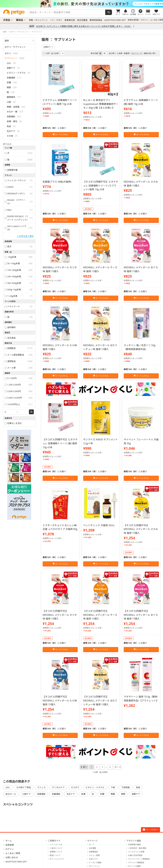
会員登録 (10, 845)
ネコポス (75, 787)
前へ (85, 767)
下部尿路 (125, 787)
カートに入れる (60, 135)
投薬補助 (41, 794)
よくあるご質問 (157, 20)
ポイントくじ (94, 866)
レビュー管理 (94, 855)
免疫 (138, 787)
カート (92, 845)
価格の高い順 (149, 53)
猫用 (7, 41)
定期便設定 (93, 852)
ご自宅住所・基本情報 (137, 848)
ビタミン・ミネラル (95, 787)
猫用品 (20, 20)
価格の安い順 (137, 53)
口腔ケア (27, 794)
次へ (116, 767)
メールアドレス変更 (136, 852)
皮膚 (83, 794)
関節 (123, 794)
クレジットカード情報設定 (139, 859)
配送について (55, 855)
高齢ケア (136, 794)
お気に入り (93, 859)
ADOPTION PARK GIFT (115, 20)
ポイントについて (57, 859)
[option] (81, 4)
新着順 (127, 53)
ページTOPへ (150, 830)
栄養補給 (56, 794)
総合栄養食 (82, 20)
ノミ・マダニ (56, 20)
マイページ (92, 841)
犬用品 (7, 20)
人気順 (119, 53)
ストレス (41, 787)
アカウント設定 (134, 841)
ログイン (145, 20)
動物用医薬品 (96, 20)
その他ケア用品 (24, 787)
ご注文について (56, 848)
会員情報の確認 (134, 845)
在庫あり (48, 47)
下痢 (113, 787)
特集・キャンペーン (38, 20)
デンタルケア (58, 787)
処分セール (11, 794)
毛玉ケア (71, 794)
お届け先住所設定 (135, 855)
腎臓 (113, 794)
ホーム (9, 841)
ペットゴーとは (56, 845)
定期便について (56, 852)
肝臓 (102, 794)
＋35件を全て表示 (25, 236)
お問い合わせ (12, 857)
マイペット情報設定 (136, 863)
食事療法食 (70, 20)
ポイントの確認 (134, 866)
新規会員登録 (133, 20)
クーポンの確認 (95, 863)
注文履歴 (92, 848)
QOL (8, 787)
